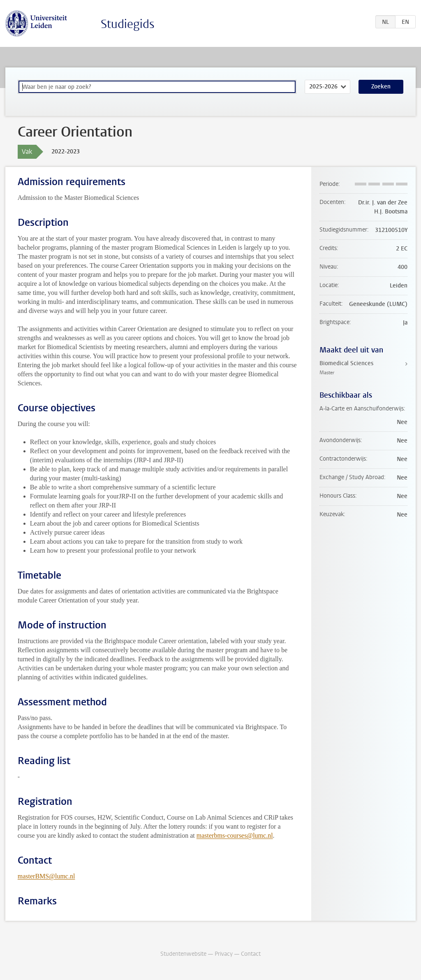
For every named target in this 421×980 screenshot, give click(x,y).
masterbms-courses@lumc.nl (235, 835)
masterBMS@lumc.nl (46, 876)
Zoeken (381, 87)
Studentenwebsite (183, 954)
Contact (251, 954)
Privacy (224, 954)
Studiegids (128, 24)
